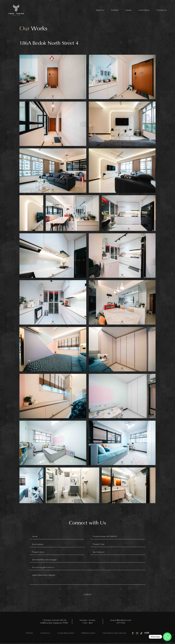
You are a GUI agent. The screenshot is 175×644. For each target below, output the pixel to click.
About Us (100, 10)
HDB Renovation (88, 634)
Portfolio (115, 10)
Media (129, 10)
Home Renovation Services (115, 634)
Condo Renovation (66, 634)
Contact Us (162, 10)
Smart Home (144, 10)
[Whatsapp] (167, 637)
